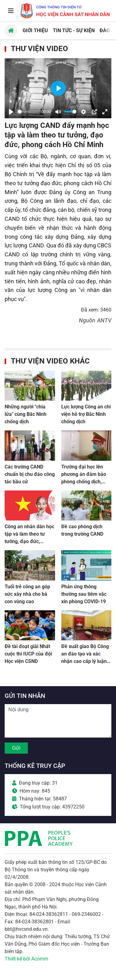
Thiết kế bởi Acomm (26, 959)
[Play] (11, 112)
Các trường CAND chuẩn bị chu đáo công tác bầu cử (30, 474)
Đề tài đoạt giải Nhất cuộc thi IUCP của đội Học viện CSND (28, 654)
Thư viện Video (39, 49)
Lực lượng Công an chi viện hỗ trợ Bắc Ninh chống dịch (86, 414)
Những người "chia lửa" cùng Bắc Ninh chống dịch (26, 414)
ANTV (104, 320)
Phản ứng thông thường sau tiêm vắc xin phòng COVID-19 (84, 594)
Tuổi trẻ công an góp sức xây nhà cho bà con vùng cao (27, 594)
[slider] (28, 112)
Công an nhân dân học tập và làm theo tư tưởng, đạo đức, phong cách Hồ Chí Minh (29, 541)
